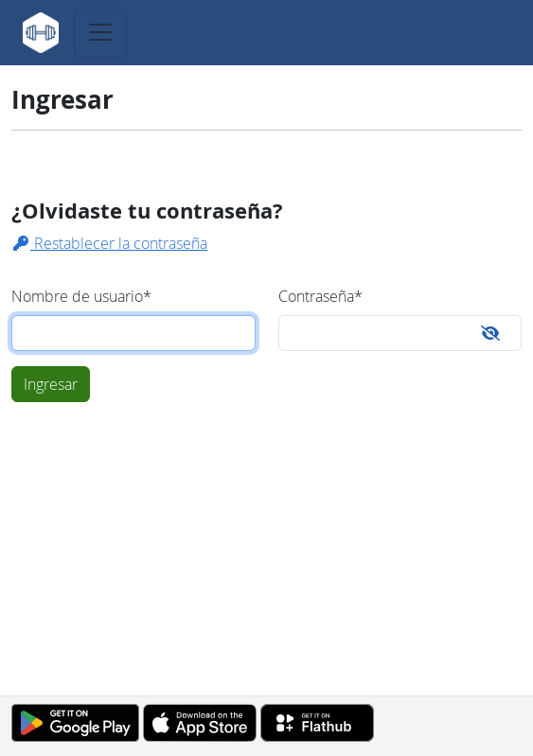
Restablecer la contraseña (109, 243)
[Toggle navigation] (100, 33)
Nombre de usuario (81, 296)
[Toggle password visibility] (490, 333)
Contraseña (320, 296)
